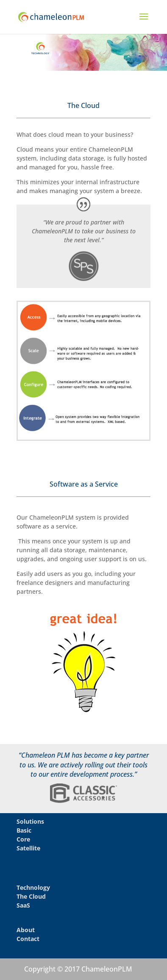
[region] (83, 52)
